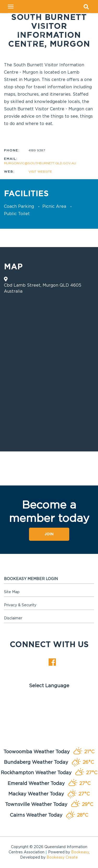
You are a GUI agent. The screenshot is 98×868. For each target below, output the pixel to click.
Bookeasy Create (62, 858)
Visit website (40, 172)
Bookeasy (80, 852)
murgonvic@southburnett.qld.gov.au (40, 163)
